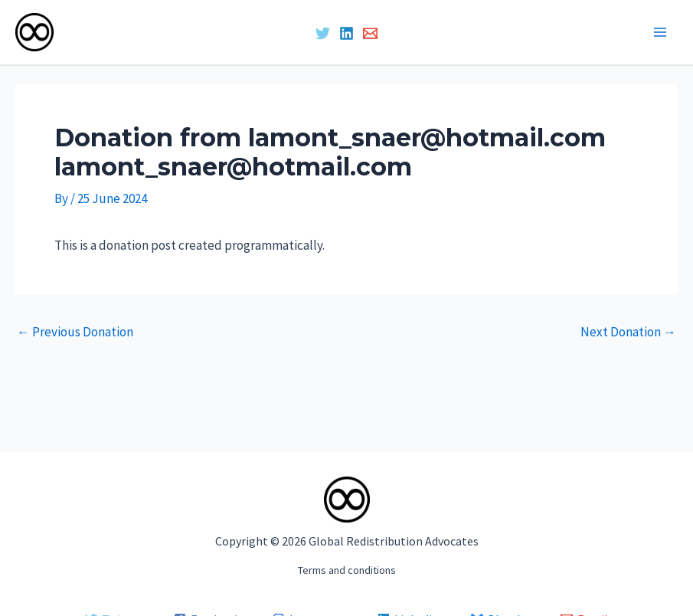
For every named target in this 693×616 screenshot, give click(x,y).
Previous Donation (75, 332)
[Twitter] (323, 33)
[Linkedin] (346, 33)
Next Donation (628, 332)
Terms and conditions (347, 570)
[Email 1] (370, 33)
